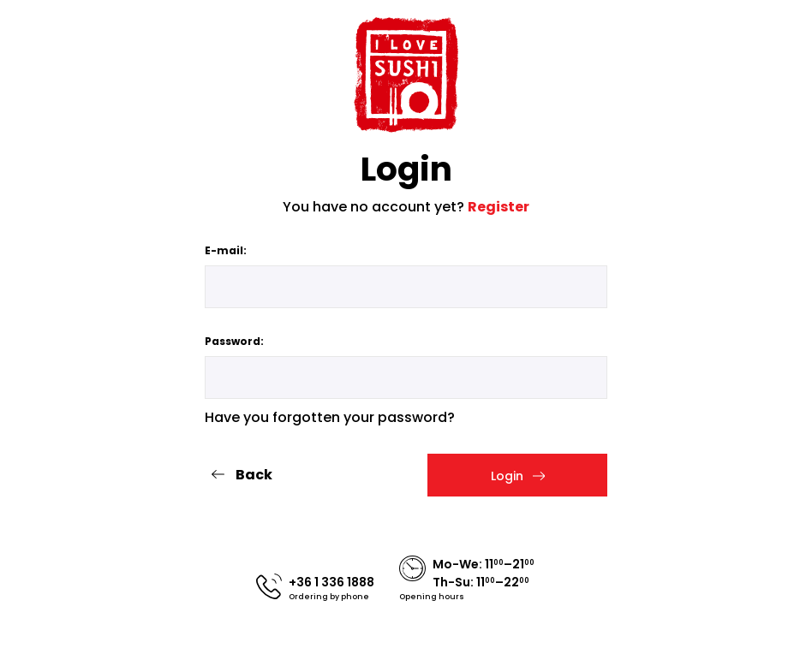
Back (242, 475)
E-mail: (226, 250)
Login (518, 476)
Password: (234, 341)
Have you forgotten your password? (330, 417)
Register (499, 207)
